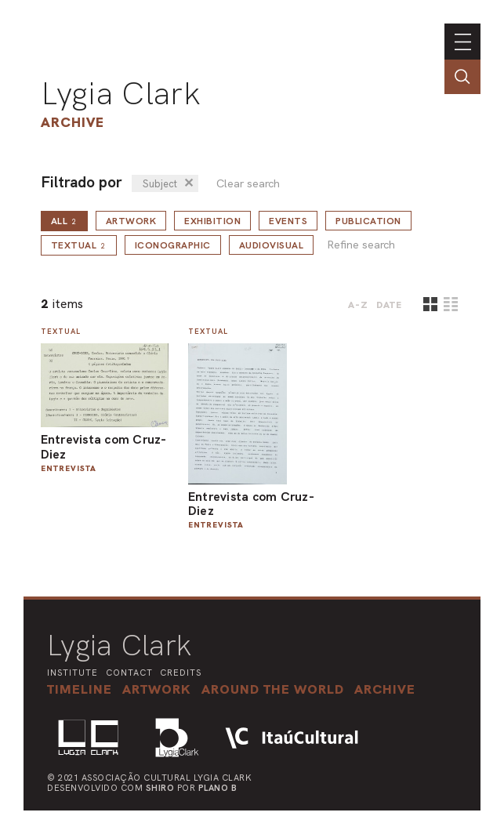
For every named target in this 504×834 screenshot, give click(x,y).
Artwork (131, 221)
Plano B (218, 788)
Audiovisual (272, 245)
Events (288, 221)
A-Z (358, 305)
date (389, 305)
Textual (79, 245)
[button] (273, 689)
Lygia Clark (121, 93)
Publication (368, 221)
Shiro (160, 788)
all (64, 221)
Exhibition (212, 221)
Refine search (361, 245)
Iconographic (173, 245)
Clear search (248, 184)
